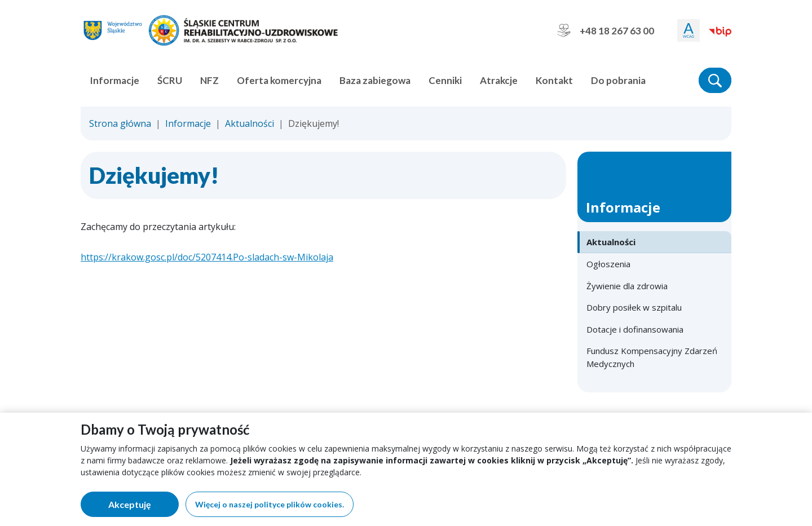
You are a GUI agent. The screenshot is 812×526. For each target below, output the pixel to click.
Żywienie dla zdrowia (627, 286)
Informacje (188, 123)
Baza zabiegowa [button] (375, 80)
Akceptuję (144, 507)
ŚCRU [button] (170, 80)
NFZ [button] (209, 80)
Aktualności (250, 123)
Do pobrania (618, 80)
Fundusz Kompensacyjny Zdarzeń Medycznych (652, 357)
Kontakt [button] (554, 80)
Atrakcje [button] (499, 80)
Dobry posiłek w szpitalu (634, 307)
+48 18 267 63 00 (606, 30)
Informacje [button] (114, 80)
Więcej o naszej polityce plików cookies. (270, 504)
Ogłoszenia (608, 264)
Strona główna (120, 123)
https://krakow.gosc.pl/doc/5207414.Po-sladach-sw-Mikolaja (207, 257)
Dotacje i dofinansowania (635, 329)
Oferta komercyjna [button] (279, 80)
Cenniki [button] (445, 80)
